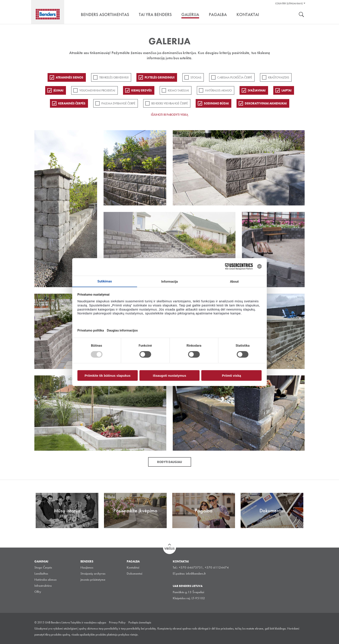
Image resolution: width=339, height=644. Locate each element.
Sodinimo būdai (216, 103)
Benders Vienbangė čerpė (170, 103)
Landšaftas (41, 574)
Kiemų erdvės (142, 90)
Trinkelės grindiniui (114, 77)
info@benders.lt (196, 574)
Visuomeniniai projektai (97, 90)
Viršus (169, 549)
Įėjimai (58, 90)
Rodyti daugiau (170, 462)
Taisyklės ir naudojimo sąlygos (88, 622)
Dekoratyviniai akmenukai (266, 103)
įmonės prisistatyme (93, 580)
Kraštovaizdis (279, 77)
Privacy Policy (117, 622)
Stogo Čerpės (43, 567)
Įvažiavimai (257, 90)
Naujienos (87, 567)
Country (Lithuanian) (289, 3)
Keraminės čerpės (72, 103)
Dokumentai (134, 574)
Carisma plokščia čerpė (235, 77)
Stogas (196, 77)
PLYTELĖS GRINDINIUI (160, 77)
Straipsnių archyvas (93, 574)
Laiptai (286, 90)
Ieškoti (301, 15)
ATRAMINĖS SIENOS (70, 77)
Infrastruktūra (43, 586)
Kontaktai (133, 567)
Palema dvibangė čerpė (118, 103)
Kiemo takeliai (178, 90)
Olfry (38, 592)
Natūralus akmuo (218, 90)
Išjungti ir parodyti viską (169, 115)
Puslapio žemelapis (140, 622)
